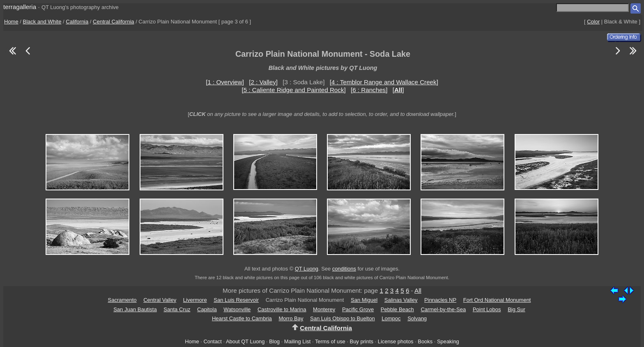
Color (593, 22)
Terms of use (330, 341)
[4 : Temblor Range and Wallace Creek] (384, 82)
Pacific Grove (358, 309)
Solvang (417, 318)
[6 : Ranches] (369, 90)
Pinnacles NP (440, 300)
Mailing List (298, 341)
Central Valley (160, 300)
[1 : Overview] (225, 82)
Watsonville (237, 309)
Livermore (195, 300)
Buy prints (362, 341)
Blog (274, 341)
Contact (212, 341)
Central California (113, 22)
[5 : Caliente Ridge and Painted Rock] (293, 90)
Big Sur (516, 309)
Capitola (207, 309)
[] (398, 90)
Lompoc (391, 318)
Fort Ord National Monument (497, 300)
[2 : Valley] (263, 82)
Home (11, 22)
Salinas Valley (401, 300)
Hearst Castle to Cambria (242, 318)
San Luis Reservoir (236, 300)
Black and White (42, 22)
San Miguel (364, 300)
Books (425, 341)
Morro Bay (291, 318)
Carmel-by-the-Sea (443, 309)
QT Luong (307, 269)
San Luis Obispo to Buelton (343, 318)
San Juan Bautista (135, 309)
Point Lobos (487, 309)
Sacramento (122, 300)
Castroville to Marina (282, 309)
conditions (344, 269)
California (77, 22)
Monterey (324, 309)
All (418, 290)
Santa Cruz (177, 309)
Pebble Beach (397, 309)
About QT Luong (245, 341)
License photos (396, 341)
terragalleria (20, 7)
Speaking (448, 341)
